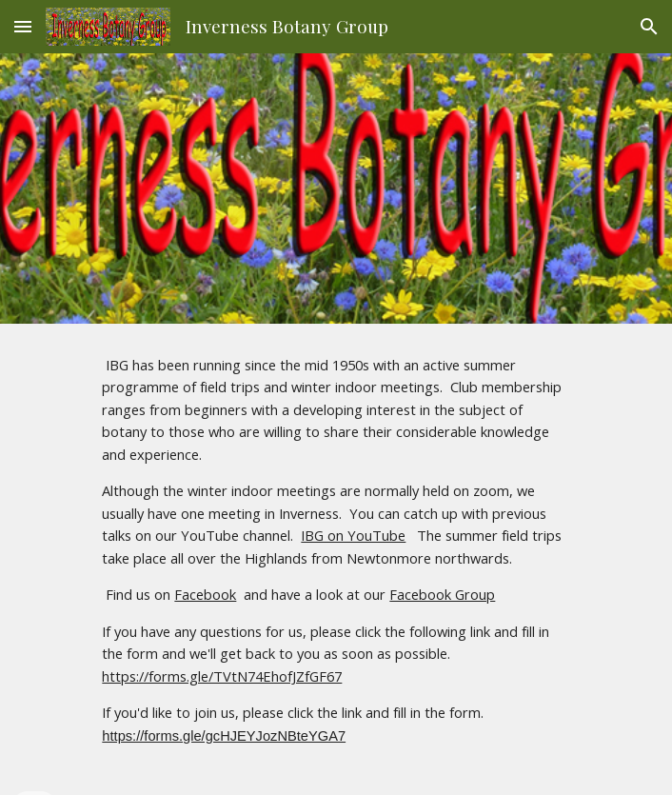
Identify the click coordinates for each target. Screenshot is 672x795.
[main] (336, 559)
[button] (23, 26)
